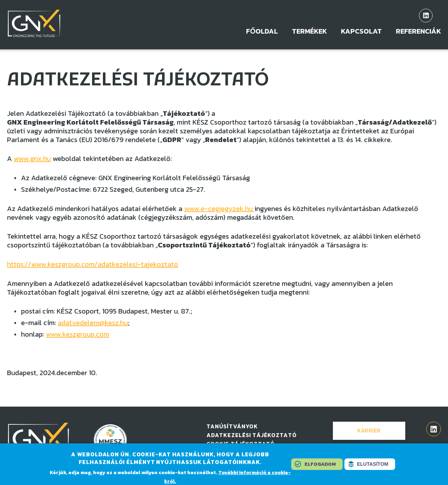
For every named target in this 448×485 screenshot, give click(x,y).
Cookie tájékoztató (241, 444)
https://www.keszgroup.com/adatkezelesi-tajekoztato (93, 264)
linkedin (426, 16)
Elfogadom (320, 465)
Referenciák (418, 31)
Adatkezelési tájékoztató (252, 435)
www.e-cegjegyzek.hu (219, 209)
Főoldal (262, 31)
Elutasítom (373, 465)
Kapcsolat (361, 31)
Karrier (369, 430)
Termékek (309, 31)
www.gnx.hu (32, 159)
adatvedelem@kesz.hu (93, 323)
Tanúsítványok (232, 426)
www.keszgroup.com (78, 334)
